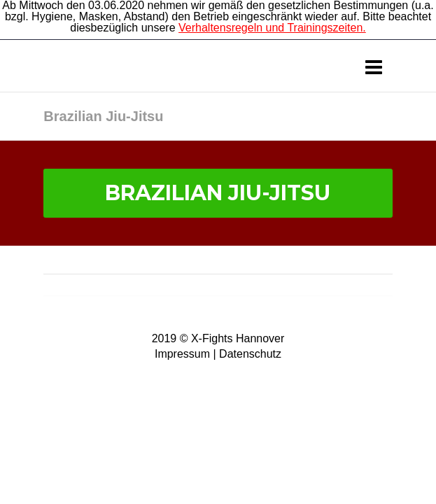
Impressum (182, 354)
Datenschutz (250, 354)
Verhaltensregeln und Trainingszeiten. (272, 28)
